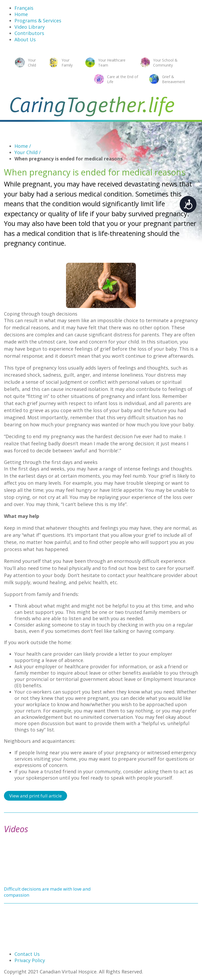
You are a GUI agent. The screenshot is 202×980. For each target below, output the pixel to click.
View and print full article (36, 796)
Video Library (30, 27)
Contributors (29, 33)
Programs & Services (38, 21)
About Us (25, 39)
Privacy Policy (30, 960)
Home (21, 14)
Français (24, 8)
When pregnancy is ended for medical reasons (69, 159)
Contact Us (27, 954)
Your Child (28, 152)
